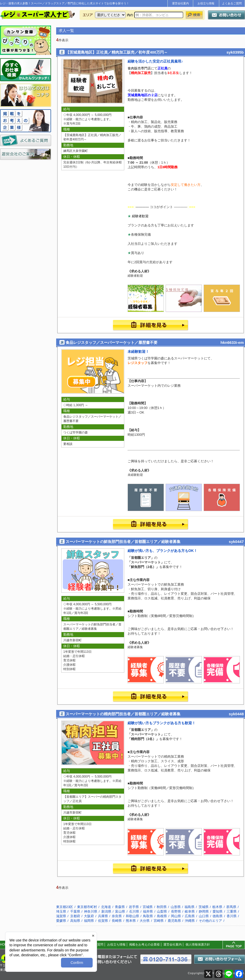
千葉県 (75, 911)
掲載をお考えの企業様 (144, 945)
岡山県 (176, 916)
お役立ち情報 (206, 3)
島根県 (162, 916)
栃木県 (217, 907)
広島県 (190, 916)
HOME (5, 945)
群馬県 (231, 907)
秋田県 (162, 907)
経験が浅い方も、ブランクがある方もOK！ (162, 551)
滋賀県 (61, 916)
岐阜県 (190, 911)
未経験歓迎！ (138, 352)
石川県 (134, 911)
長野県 (176, 911)
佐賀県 (103, 921)
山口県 (204, 916)
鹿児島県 (174, 921)
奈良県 (117, 916)
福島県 (189, 907)
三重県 (232, 911)
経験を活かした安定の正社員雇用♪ (155, 61)
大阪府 (89, 916)
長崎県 (117, 921)
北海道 (106, 907)
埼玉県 (61, 911)
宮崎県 (159, 921)
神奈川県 (91, 911)
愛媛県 (61, 921)
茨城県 (204, 907)
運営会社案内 (180, 3)
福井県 (148, 911)
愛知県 (218, 911)
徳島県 (218, 916)
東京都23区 (65, 907)
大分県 (145, 921)
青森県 (120, 907)
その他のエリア (210, 921)
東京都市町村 (87, 907)
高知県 (75, 921)
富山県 (120, 911)
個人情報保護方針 (198, 945)
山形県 (176, 907)
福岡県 (89, 921)
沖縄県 (190, 921)
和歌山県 (132, 916)
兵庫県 (103, 916)
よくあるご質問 (232, 3)
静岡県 (204, 911)
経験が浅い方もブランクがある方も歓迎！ (162, 723)
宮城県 (148, 907)
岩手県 (134, 907)
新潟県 (106, 911)
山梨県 (162, 911)
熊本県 (131, 921)
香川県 (232, 916)
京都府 (75, 916)
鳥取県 (148, 916)
